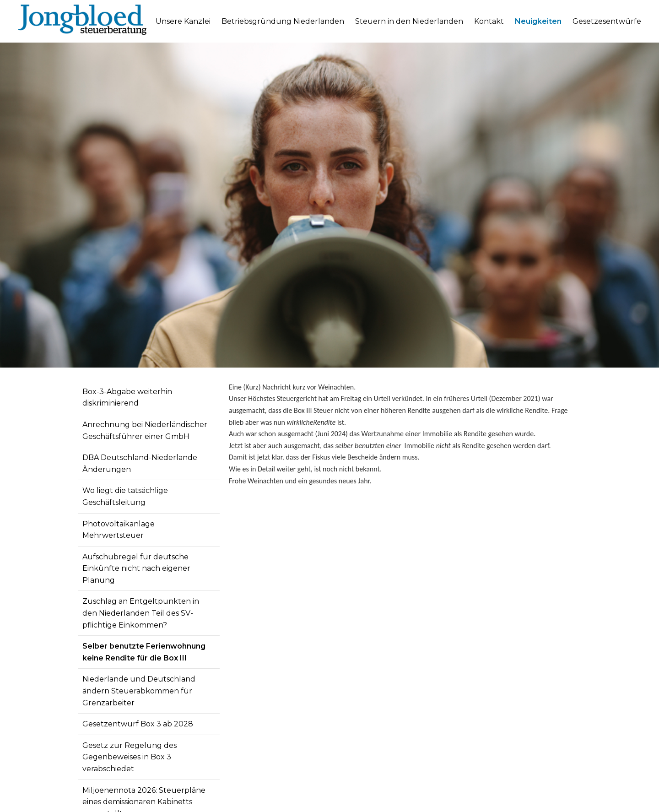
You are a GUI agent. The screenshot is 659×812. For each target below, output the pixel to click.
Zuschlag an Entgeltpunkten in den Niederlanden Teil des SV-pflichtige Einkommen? (141, 613)
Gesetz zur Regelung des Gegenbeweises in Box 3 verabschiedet (130, 757)
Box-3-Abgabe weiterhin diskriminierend (127, 398)
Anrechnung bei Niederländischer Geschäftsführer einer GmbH (145, 430)
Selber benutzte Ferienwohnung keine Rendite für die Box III (144, 652)
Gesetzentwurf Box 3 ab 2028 (138, 724)
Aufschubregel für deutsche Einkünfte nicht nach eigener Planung (136, 568)
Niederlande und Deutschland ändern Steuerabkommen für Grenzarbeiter (139, 691)
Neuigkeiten (538, 21)
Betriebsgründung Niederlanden (283, 21)
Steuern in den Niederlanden (409, 21)
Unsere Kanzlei (183, 21)
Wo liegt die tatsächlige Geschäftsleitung (125, 496)
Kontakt (489, 21)
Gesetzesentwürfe (607, 21)
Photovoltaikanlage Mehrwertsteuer (119, 530)
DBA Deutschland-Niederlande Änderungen (140, 463)
